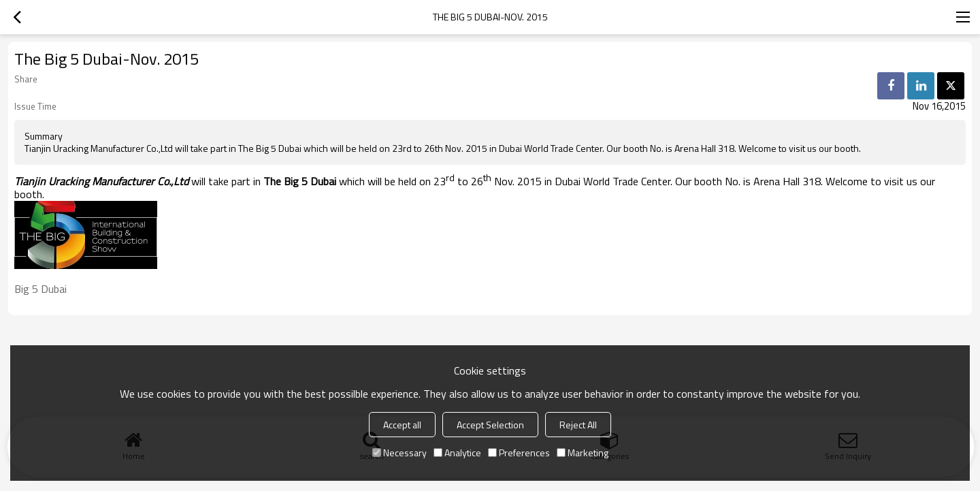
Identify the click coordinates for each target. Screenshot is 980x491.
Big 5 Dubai (40, 289)
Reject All (578, 425)
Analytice (457, 453)
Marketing (583, 453)
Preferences (519, 453)
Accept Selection (490, 425)
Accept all (402, 425)
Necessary (399, 453)
